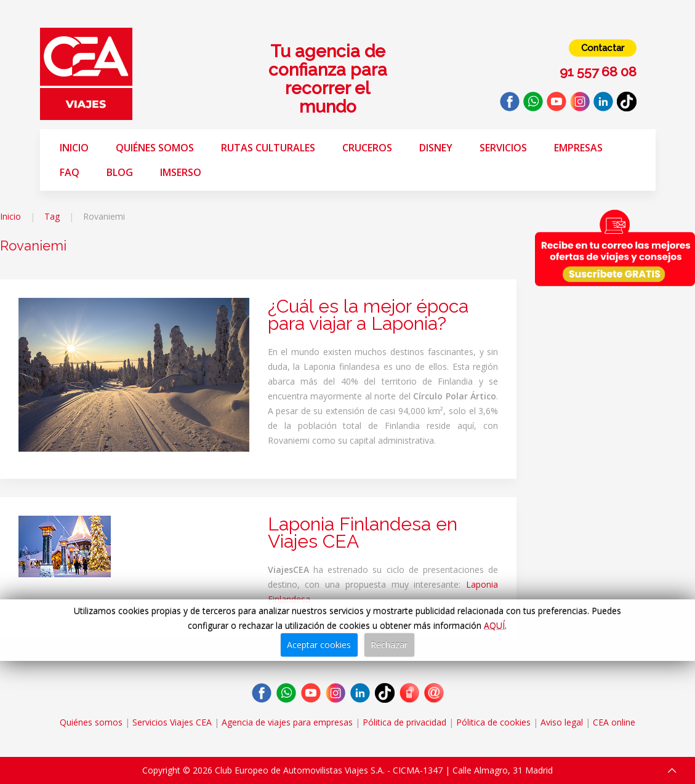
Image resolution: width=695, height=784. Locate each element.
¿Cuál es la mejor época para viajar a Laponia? (368, 315)
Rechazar (389, 645)
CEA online (614, 722)
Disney (436, 148)
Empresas (578, 148)
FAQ (70, 172)
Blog (120, 172)
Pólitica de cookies (493, 722)
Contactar (603, 48)
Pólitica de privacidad (404, 722)
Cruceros (367, 148)
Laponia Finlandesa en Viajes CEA (363, 533)
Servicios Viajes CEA (172, 722)
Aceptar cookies (319, 645)
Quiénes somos (155, 148)
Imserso (181, 172)
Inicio (74, 148)
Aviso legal (562, 722)
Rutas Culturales (268, 148)
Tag (52, 216)
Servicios (503, 148)
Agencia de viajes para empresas (287, 722)
